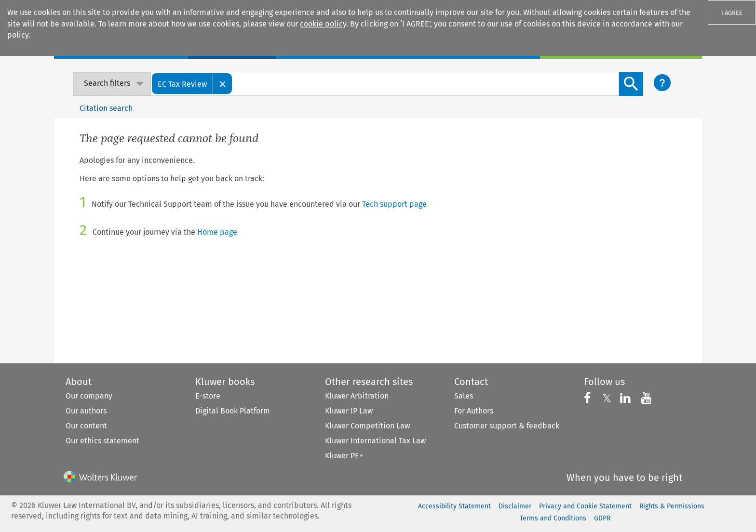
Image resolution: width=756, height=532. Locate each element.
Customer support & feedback (507, 426)
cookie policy (323, 24)
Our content (86, 426)
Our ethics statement (102, 441)
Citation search (106, 108)
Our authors (86, 411)
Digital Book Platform (233, 411)
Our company (89, 396)
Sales (464, 396)
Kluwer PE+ (344, 456)
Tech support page (394, 204)
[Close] (223, 84)
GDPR (602, 518)
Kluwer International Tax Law (375, 441)
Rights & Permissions (672, 506)
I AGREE (732, 13)
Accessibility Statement (454, 506)
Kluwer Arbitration (357, 396)
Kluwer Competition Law (367, 426)
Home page (217, 232)
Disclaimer (515, 506)
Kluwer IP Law (349, 411)
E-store (208, 396)
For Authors (474, 411)
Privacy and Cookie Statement (585, 506)
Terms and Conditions (553, 518)
